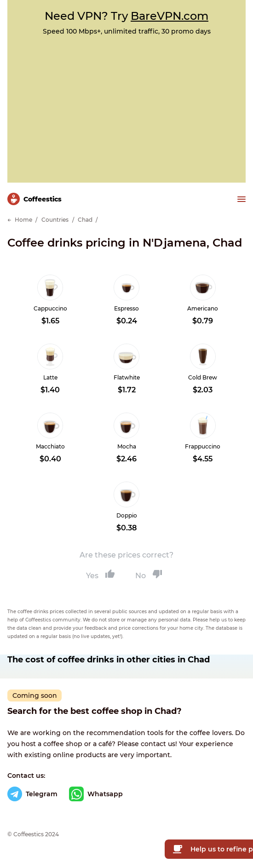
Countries (55, 220)
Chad (85, 220)
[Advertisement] (126, 104)
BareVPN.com (170, 16)
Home (23, 220)
